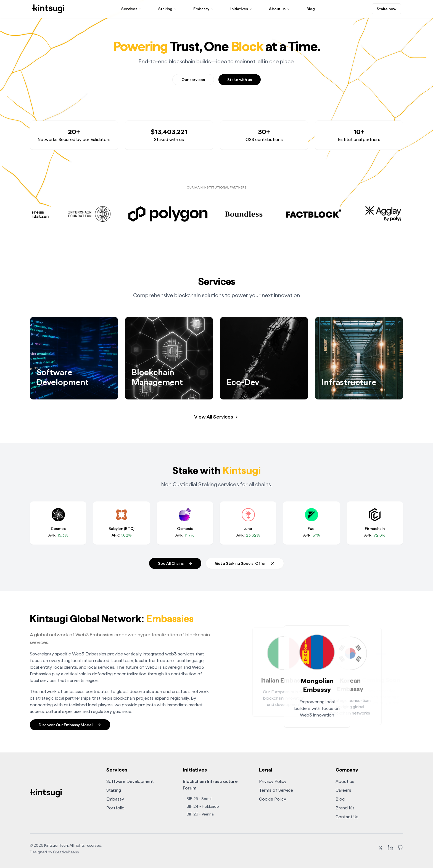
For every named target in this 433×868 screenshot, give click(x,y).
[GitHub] (400, 849)
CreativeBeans (66, 852)
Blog (311, 9)
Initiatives (241, 9)
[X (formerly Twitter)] (381, 849)
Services (131, 9)
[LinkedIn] (390, 849)
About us (279, 9)
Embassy (204, 9)
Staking (167, 9)
